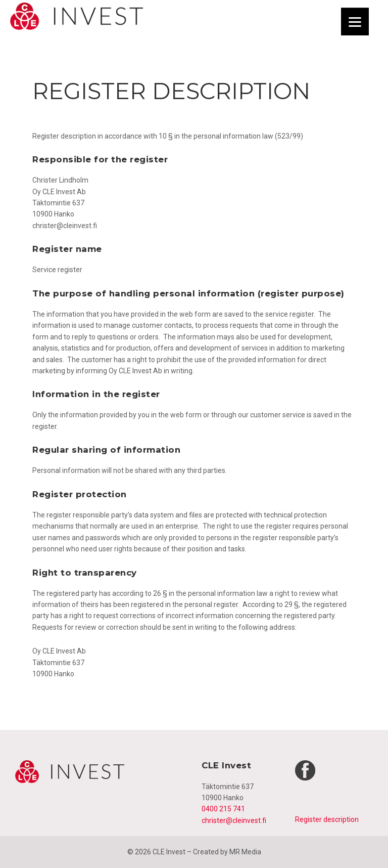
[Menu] (355, 21)
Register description (327, 819)
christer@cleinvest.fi (234, 820)
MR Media (245, 852)
